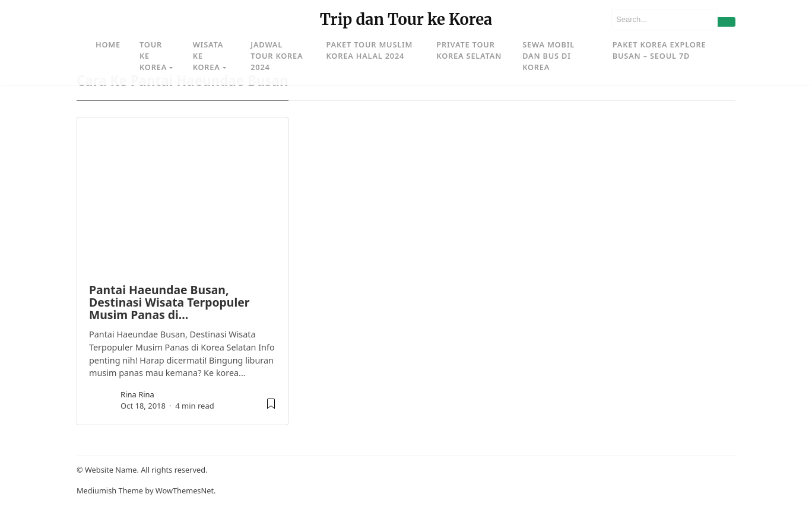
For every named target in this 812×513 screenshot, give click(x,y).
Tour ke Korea (153, 56)
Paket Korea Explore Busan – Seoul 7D (659, 50)
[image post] (183, 195)
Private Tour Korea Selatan (469, 50)
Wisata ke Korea (208, 56)
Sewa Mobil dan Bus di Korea (548, 56)
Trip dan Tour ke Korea (406, 20)
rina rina (137, 394)
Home (108, 44)
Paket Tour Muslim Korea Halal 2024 (370, 50)
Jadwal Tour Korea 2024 (277, 56)
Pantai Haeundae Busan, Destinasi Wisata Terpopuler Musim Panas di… (169, 302)
